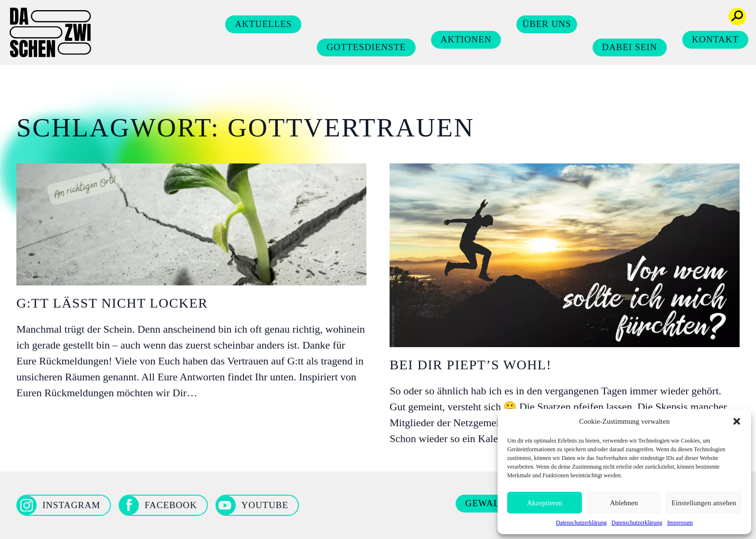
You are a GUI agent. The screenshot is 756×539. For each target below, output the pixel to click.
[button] (737, 421)
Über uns (547, 24)
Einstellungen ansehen (704, 503)
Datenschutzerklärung (581, 523)
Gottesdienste (366, 47)
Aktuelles (263, 24)
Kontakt (715, 39)
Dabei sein (630, 47)
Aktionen (466, 39)
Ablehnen (624, 503)
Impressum (680, 523)
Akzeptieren (545, 503)
